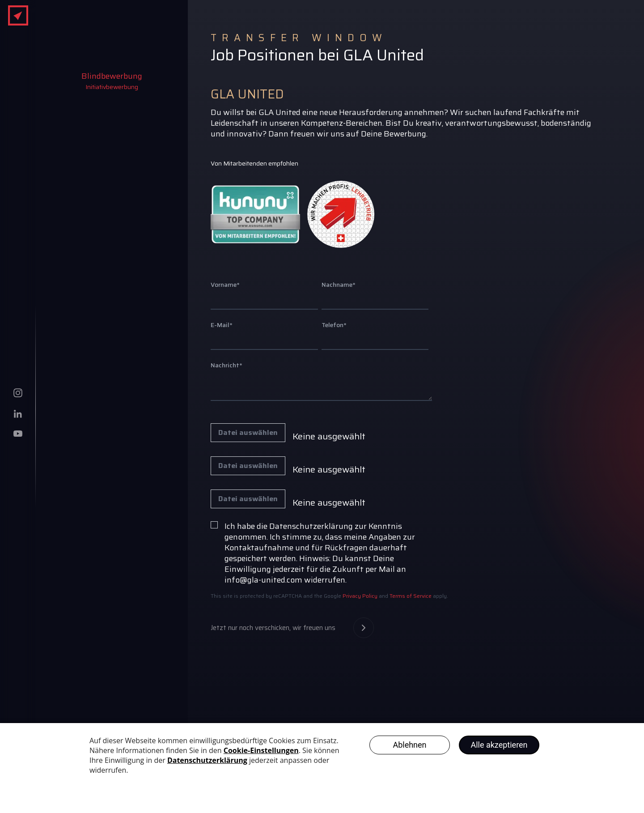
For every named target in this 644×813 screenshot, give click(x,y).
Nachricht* (227, 365)
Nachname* (339, 285)
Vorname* (225, 285)
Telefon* (334, 325)
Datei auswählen (248, 433)
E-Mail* (222, 325)
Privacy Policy (359, 596)
